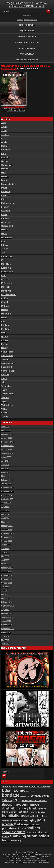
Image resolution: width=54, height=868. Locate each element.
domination (10, 808)
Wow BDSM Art (27, 54)
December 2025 (7, 442)
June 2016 (5, 636)
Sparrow (5, 375)
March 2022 (6, 598)
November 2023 (7, 537)
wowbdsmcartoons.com (27, 60)
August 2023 (6, 545)
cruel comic (28, 801)
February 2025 (7, 480)
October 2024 (7, 495)
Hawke (4, 230)
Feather (5, 207)
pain (41, 820)
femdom (34, 808)
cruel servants (40, 801)
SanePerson (7, 356)
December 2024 (7, 488)
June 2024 (5, 511)
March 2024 (6, 522)
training (17, 841)
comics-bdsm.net (27, 25)
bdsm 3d (22, 787)
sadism (33, 828)
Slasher (5, 359)
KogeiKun (6, 268)
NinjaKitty (6, 314)
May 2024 (5, 514)
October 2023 (7, 541)
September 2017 (8, 629)
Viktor (4, 409)
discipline (10, 804)
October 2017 (7, 625)
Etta (3, 199)
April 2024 (5, 518)
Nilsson (5, 310)
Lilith (4, 276)
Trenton (5, 398)
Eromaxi (5, 195)
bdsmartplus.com (27, 48)
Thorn (4, 390)
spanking (18, 836)
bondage (11, 795)
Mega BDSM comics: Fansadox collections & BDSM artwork (27, 5)
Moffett (5, 298)
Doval (4, 188)
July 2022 (5, 587)
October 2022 (7, 583)
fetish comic (9, 812)
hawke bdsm (40, 812)
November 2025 (7, 446)
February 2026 (7, 434)
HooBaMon (7, 237)
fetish (43, 809)
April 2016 (5, 644)
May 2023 (5, 556)
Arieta (4, 142)
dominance (29, 804)
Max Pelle (6, 287)
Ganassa (5, 222)
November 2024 (7, 492)
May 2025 (5, 469)
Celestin (5, 157)
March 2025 (6, 476)
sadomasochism (14, 832)
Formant (5, 218)
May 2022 (5, 594)
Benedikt (6, 150)
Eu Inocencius (8, 203)
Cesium (5, 161)
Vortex (4, 413)
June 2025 (5, 465)
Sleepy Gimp (7, 363)
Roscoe (5, 344)
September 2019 (8, 617)
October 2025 (7, 450)
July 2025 (5, 461)
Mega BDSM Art (27, 31)
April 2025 (5, 472)
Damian (5, 169)
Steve (4, 379)
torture (7, 840)
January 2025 (7, 484)
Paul (3, 321)
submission (38, 836)
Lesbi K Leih (7, 272)
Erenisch (6, 192)
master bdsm (9, 821)
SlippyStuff (7, 367)
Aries (4, 138)
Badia (4, 146)
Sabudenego (7, 352)
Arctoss (5, 135)
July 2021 (5, 610)
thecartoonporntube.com (27, 42)
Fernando (6, 211)
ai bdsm (14, 787)
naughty (31, 820)
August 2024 (6, 503)
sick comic (43, 832)
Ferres (4, 215)
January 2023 (7, 572)
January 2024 (7, 530)
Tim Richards (8, 394)
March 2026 (6, 431)
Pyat (3, 333)
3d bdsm (7, 787)
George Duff (7, 226)
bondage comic (40, 796)
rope (23, 828)
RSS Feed (20, 20)
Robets (5, 340)
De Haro (5, 176)
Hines (4, 234)
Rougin (5, 348)
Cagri (4, 154)
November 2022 (7, 579)
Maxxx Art (6, 291)
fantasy (23, 808)
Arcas (4, 131)
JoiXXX (5, 249)
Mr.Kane (5, 306)
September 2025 (8, 453)
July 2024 (5, 507)
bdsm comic (14, 790)
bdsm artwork (43, 787)
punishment (11, 828)
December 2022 (7, 575)
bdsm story (31, 791)
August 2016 (6, 633)
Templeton (6, 386)
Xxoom (5, 417)
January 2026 (7, 438)
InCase (5, 245)
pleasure (8, 824)
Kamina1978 (7, 256)
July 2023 (5, 549)
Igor (3, 241)
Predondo (6, 329)
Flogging (22, 812)
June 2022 (5, 591)
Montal (5, 302)
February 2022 (7, 602)
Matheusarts (7, 283)
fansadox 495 (12, 111)
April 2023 (5, 560)
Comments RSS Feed (31, 20)
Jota (3, 253)
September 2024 (8, 499)
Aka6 (4, 123)
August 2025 (6, 457)
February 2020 (7, 613)
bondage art (25, 796)
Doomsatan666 (8, 184)
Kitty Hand (21, 111)
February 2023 (7, 568)
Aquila (4, 127)
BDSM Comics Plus (27, 36)
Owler (4, 317)
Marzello (5, 279)
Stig (3, 382)
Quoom (5, 336)
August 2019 (6, 621)
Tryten (4, 401)
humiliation (12, 816)
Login (30, 15)
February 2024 (7, 526)
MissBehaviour (8, 295)
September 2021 (8, 606)
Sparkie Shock (8, 371)
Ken (3, 260)
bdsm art (31, 787)
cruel (17, 800)
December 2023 (7, 533)
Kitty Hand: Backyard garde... (14, 107)
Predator (5, 325)
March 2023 (6, 564)
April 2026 (5, 427)
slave (6, 836)
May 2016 (5, 640)
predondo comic (33, 825)
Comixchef (6, 165)
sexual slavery (32, 832)
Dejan (4, 180)
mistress (21, 821)
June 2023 (5, 552)
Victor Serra (7, 405)
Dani (3, 173)
